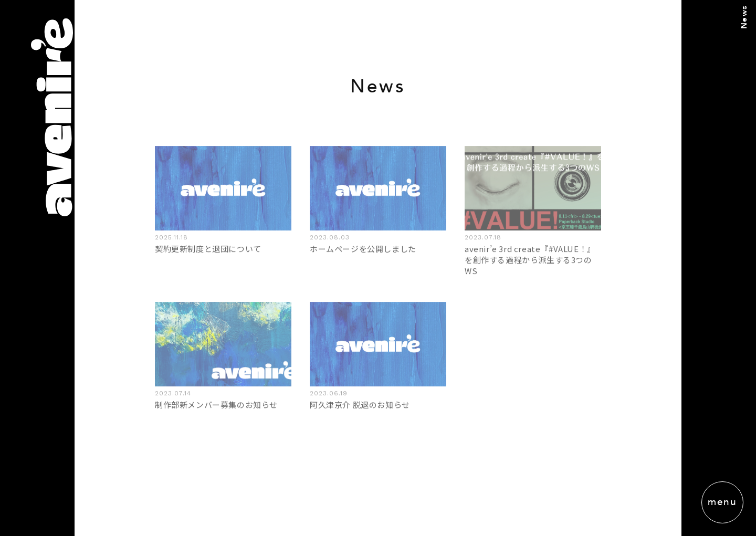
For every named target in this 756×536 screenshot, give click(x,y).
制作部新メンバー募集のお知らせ (216, 404)
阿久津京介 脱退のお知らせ (360, 404)
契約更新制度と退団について (208, 248)
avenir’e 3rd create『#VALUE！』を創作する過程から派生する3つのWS (530, 259)
